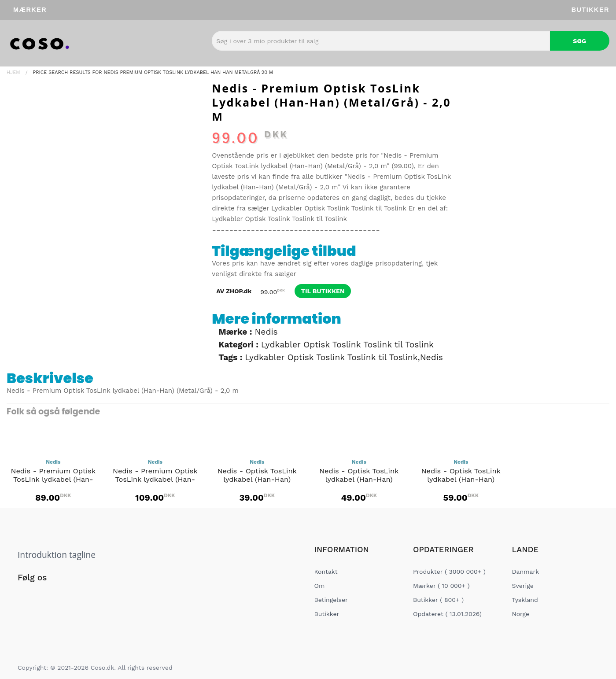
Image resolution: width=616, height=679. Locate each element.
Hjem (13, 72)
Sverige (523, 586)
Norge (521, 614)
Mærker (30, 10)
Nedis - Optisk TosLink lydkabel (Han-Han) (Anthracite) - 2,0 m (359, 481)
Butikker (590, 10)
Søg (579, 41)
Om (320, 586)
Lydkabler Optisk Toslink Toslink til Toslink (339, 208)
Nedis (266, 332)
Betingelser (331, 600)
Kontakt (326, 572)
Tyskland (525, 600)
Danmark (526, 572)
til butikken (323, 291)
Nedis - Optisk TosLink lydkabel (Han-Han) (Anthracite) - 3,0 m (461, 481)
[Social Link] (25, 596)
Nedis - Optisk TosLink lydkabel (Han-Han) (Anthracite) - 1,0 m (257, 481)
